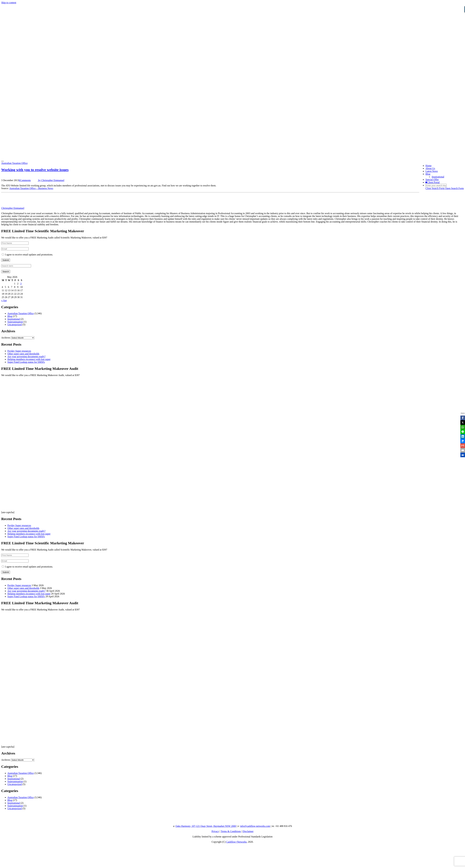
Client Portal (432, 182)
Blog (428, 174)
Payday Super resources (19, 351)
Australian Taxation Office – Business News (31, 188)
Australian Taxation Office (14, 163)
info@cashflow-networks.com (255, 826)
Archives (6, 338)
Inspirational (438, 177)
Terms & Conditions (231, 831)
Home (428, 166)
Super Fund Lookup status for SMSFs (26, 362)
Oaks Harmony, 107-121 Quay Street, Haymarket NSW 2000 (206, 826)
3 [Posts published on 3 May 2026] (21, 284)
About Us (430, 168)
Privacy (215, 831)
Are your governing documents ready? (26, 356)
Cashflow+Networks (236, 842)
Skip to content (9, 3)
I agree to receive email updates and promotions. (27, 255)
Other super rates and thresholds (23, 354)
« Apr (4, 300)
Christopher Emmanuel (13, 208)
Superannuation (15, 322)
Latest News (432, 171)
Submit (6, 260)
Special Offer (432, 180)
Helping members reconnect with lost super (29, 359)
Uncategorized (15, 325)
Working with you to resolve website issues (35, 170)
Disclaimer (248, 831)
